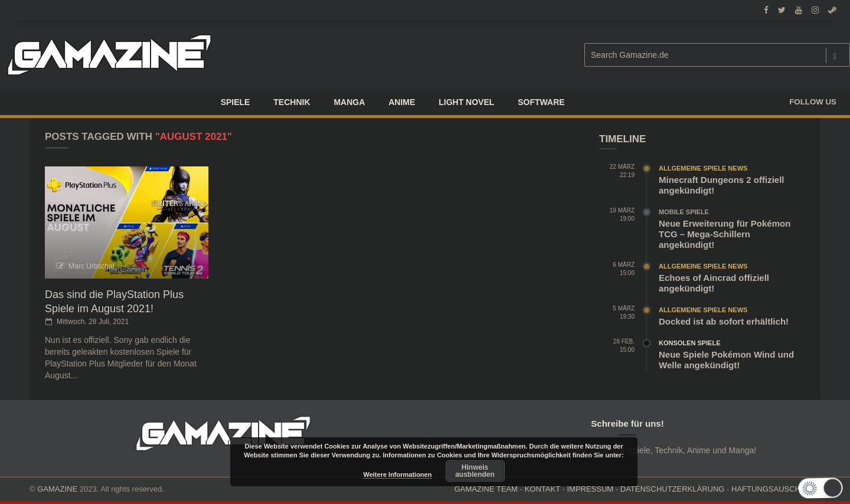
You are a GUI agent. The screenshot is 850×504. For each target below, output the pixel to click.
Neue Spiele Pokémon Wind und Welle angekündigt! (726, 360)
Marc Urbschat (91, 266)
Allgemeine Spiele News (703, 168)
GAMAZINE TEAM (486, 489)
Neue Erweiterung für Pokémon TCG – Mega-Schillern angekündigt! (725, 234)
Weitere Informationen (398, 474)
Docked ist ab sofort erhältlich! (724, 321)
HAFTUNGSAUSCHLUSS (776, 489)
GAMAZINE (57, 489)
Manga (349, 102)
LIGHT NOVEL (466, 102)
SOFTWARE (541, 102)
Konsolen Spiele (690, 343)
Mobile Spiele (684, 212)
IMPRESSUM (590, 489)
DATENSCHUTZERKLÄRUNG (673, 489)
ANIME (402, 102)
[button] (824, 488)
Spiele (236, 102)
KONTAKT (542, 489)
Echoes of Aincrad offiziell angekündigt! (714, 283)
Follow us (813, 102)
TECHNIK (292, 102)
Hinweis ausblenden (475, 471)
